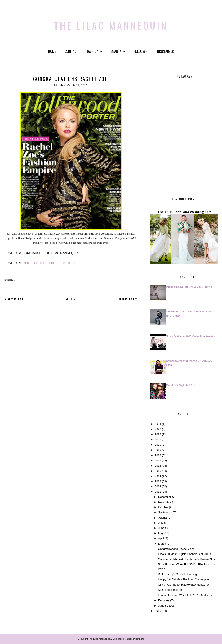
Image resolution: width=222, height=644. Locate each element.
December (165, 497)
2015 (158, 471)
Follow (141, 51)
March (162, 544)
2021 (158, 439)
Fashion (95, 51)
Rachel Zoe (30, 263)
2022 (158, 434)
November (165, 502)
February (164, 600)
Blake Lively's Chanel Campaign (178, 574)
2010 (158, 611)
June (161, 528)
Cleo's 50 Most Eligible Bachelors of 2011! (184, 554)
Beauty (118, 51)
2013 (158, 481)
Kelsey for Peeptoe (170, 590)
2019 (158, 450)
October (163, 507)
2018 (158, 455)
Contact (72, 51)
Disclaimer (166, 51)
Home (52, 51)
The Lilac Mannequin (111, 23)
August (163, 518)
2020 (158, 445)
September (165, 512)
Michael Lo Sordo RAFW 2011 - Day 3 (189, 287)
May (161, 533)
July (161, 523)
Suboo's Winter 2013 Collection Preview (191, 336)
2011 (158, 492)
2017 (158, 460)
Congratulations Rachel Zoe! (176, 549)
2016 (158, 466)
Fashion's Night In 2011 (181, 385)
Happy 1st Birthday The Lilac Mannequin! (184, 579)
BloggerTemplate (135, 639)
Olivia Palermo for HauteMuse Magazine (183, 585)
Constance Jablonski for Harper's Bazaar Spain (188, 559)
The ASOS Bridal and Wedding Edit (184, 212)
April (161, 538)
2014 (158, 476)
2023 (158, 429)
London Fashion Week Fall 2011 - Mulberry (185, 595)
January (163, 606)
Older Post (127, 299)
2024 (158, 424)
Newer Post (15, 299)
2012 (158, 486)
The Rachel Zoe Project (57, 263)
